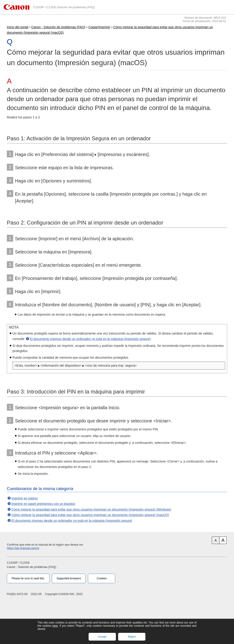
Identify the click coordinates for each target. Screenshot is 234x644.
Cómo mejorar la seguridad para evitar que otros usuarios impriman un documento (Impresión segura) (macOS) (90, 515)
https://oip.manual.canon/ (23, 548)
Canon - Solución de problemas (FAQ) (58, 27)
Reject (132, 637)
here (55, 626)
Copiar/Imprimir (99, 27)
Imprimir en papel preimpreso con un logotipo (43, 504)
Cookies (102, 578)
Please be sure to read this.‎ (28, 578)
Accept (102, 637)
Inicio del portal (17, 27)
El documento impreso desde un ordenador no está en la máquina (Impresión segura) (90, 339)
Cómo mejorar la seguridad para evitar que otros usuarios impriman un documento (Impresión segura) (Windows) (91, 509)
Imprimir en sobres (25, 498)
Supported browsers (69, 578)
